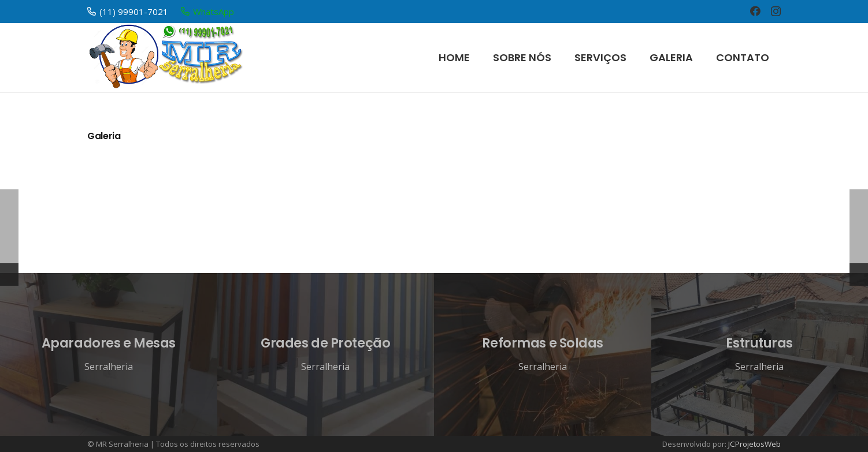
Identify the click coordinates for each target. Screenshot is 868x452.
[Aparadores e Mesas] (109, 354)
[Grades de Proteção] (326, 354)
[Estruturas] (760, 354)
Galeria (104, 136)
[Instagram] (776, 12)
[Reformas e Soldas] (543, 354)
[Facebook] (755, 11)
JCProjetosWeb (754, 444)
